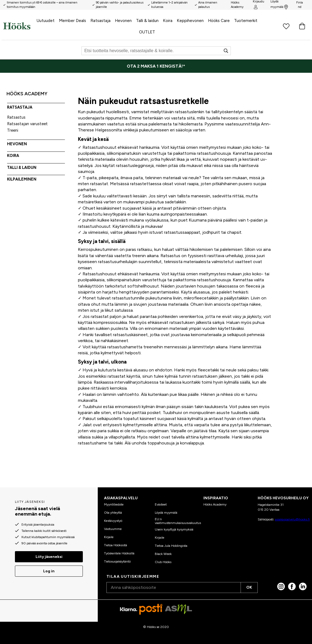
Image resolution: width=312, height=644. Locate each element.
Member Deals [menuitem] (73, 21)
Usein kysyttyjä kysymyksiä (174, 529)
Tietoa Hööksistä (116, 545)
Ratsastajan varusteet (27, 124)
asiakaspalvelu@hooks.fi (292, 519)
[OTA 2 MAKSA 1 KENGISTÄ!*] (156, 66)
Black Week (163, 554)
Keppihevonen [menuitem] (190, 21)
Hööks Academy (215, 504)
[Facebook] (292, 586)
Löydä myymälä (166, 513)
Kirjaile (109, 537)
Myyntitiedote (114, 504)
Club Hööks (163, 562)
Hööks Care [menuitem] (219, 21)
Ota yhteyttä (113, 513)
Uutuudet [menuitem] (46, 21)
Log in (49, 571)
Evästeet (161, 504)
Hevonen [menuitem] (123, 21)
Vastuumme (113, 529)
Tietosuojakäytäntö (117, 561)
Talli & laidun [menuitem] (147, 21)
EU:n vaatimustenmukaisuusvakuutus (178, 521)
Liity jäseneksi (49, 557)
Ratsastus (16, 117)
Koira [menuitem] (168, 21)
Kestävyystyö (113, 521)
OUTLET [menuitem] (147, 32)
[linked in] (303, 586)
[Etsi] (156, 51)
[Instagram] (281, 586)
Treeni (13, 130)
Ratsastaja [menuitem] (100, 21)
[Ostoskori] (302, 26)
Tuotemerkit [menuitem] (246, 21)
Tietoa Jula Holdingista (171, 546)
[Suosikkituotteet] (286, 26)
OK (249, 587)
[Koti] (17, 26)
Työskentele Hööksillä (119, 553)
